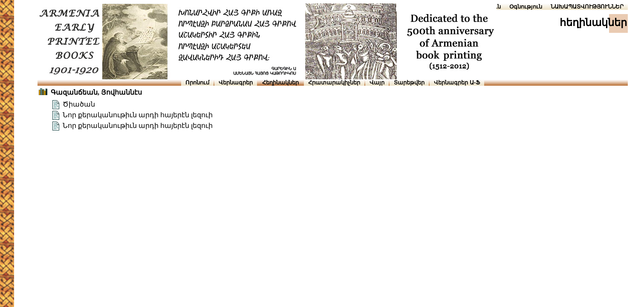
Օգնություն (526, 7)
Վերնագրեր (236, 83)
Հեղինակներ (280, 83)
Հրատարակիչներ (334, 83)
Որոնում (197, 83)
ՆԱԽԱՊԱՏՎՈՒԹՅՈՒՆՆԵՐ (587, 7)
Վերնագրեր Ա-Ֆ (457, 83)
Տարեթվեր (409, 83)
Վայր (377, 83)
